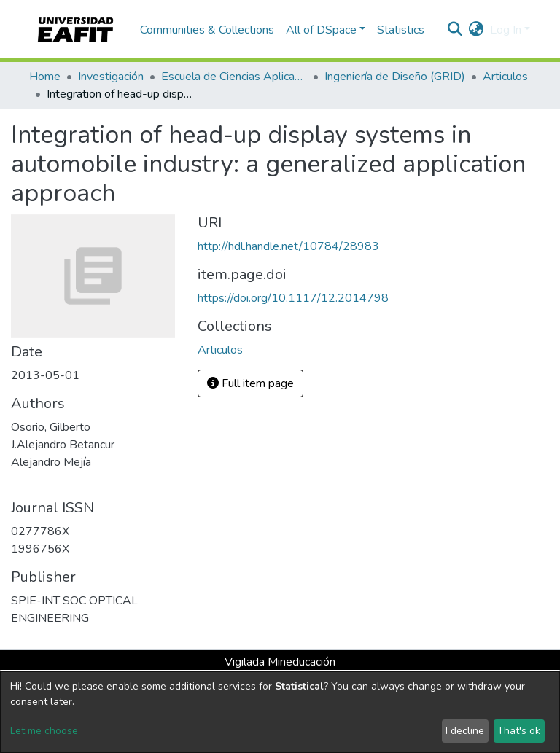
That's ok (519, 731)
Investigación (111, 77)
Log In (506, 30)
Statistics (401, 30)
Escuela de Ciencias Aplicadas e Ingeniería (234, 77)
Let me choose (44, 731)
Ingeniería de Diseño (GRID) (395, 77)
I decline (465, 731)
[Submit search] (455, 30)
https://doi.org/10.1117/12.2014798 (293, 298)
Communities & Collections (207, 30)
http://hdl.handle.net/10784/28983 (288, 246)
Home (45, 77)
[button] (477, 30)
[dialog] (280, 712)
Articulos (505, 77)
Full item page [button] (250, 383)
